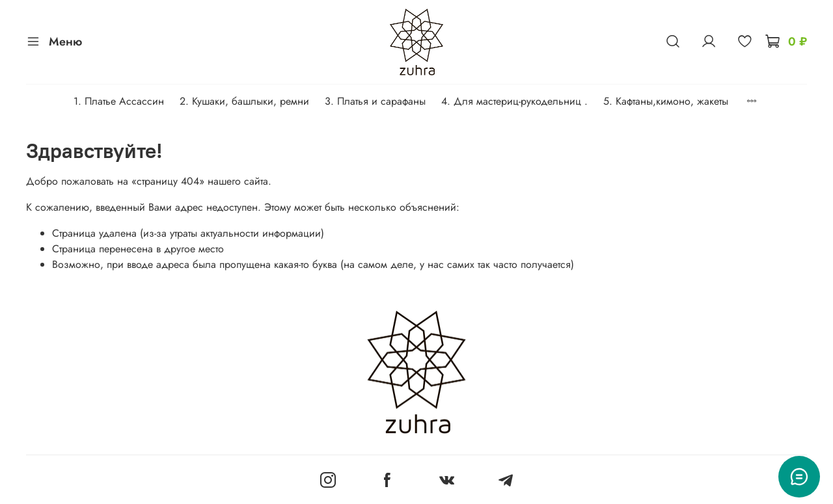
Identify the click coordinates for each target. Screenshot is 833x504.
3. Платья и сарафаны (375, 101)
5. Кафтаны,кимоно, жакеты (666, 101)
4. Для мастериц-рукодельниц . (514, 101)
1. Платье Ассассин (119, 101)
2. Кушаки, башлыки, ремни (244, 101)
